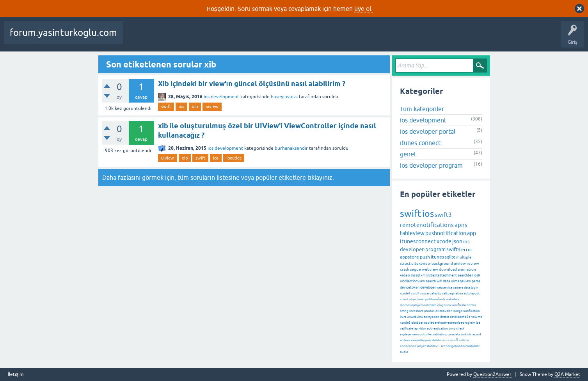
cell (444, 293)
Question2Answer (492, 374)
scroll (415, 293)
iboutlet (234, 158)
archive (405, 340)
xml (424, 275)
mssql (415, 275)
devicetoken (410, 287)
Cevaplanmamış (207, 38)
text (412, 311)
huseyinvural (284, 97)
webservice (444, 288)
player (421, 346)
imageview (444, 305)
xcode (444, 241)
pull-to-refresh (435, 299)
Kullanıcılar (305, 38)
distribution (444, 311)
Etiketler (242, 38)
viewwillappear (421, 340)
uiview (212, 106)
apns (461, 225)
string (404, 311)
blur (423, 329)
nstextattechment (442, 275)
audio (404, 352)
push (425, 257)
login (475, 288)
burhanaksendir (291, 148)
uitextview (421, 263)
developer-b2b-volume (466, 317)
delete (437, 340)
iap (416, 329)
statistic (432, 346)
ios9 (477, 275)
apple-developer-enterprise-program (450, 323)
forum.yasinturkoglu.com (63, 33)
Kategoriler (272, 38)
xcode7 (405, 293)
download (448, 269)
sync (452, 329)
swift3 (443, 215)
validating (440, 334)
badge (458, 311)
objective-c (417, 299)
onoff (454, 340)
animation (467, 269)
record (476, 334)
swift (166, 106)
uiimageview (461, 281)
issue (445, 340)
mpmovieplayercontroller (418, 305)
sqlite (450, 257)
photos (429, 311)
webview (430, 269)
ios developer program (431, 165)
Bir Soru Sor (337, 38)
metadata (453, 299)
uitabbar (417, 323)
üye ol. (363, 9)
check (460, 329)
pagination (455, 293)
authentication (437, 329)
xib (195, 106)
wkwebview (415, 317)
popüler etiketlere (281, 177)
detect (445, 317)
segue (416, 269)
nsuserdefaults (431, 293)
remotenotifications (427, 225)
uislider (464, 340)
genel (408, 154)
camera (458, 288)
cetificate (406, 329)
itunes (437, 257)
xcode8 (405, 323)
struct (405, 263)
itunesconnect (418, 241)
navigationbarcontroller (463, 346)
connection (408, 346)
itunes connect (420, 143)
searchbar (465, 275)
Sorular (137, 38)
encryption (432, 317)
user (442, 346)
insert (404, 299)
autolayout (472, 293)
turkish (466, 334)
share (419, 311)
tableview (412, 233)
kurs (403, 317)
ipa (478, 323)
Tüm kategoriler (422, 109)
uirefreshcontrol (464, 305)
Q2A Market (567, 374)
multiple (464, 257)
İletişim (16, 375)
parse (476, 281)
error (467, 250)
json (457, 241)
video (405, 275)
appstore (409, 257)
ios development (221, 97)
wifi (439, 281)
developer (428, 287)
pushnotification (446, 233)
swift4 (453, 249)
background (442, 263)
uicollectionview (412, 281)
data (447, 281)
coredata (454, 334)
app (472, 233)
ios (181, 106)
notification (472, 311)
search (431, 281)
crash (405, 269)
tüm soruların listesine (208, 177)
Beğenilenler (167, 38)
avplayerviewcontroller (416, 334)
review (473, 263)
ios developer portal (428, 131)
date (467, 288)
